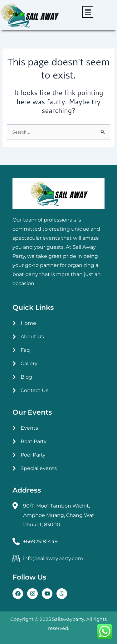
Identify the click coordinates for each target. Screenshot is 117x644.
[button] (88, 12)
